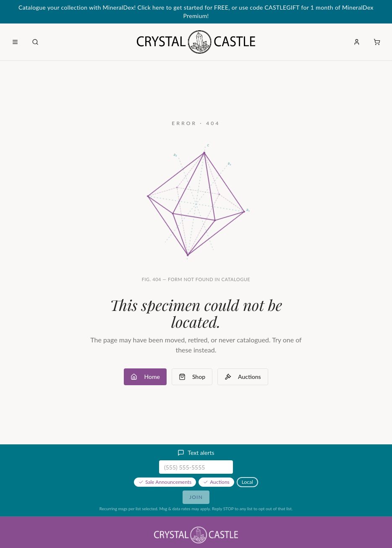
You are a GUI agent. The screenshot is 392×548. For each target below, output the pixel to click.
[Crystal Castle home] (196, 42)
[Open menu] (15, 42)
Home (145, 377)
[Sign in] (357, 42)
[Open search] (35, 42)
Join (196, 497)
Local (247, 482)
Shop (192, 377)
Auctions (243, 377)
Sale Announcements (165, 482)
